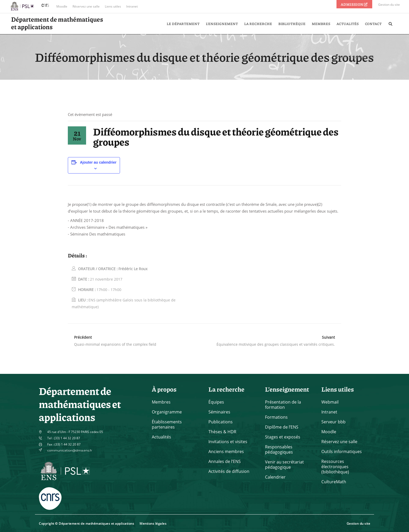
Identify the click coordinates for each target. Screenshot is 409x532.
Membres (161, 402)
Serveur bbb (333, 422)
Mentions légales (153, 524)
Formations (276, 417)
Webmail (330, 402)
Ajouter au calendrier (98, 162)
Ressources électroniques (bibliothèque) (335, 467)
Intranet (132, 6)
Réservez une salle (86, 6)
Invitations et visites (228, 442)
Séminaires (219, 412)
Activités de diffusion (229, 471)
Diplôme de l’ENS (282, 427)
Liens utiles (113, 6)
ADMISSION (354, 4)
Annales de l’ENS (225, 461)
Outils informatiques (342, 451)
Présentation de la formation (283, 405)
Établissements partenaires (167, 424)
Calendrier (275, 477)
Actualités (161, 437)
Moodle (62, 6)
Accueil (341, 57)
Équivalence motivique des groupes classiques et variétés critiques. (276, 344)
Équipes (216, 402)
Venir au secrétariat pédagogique (284, 465)
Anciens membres (226, 451)
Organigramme (167, 412)
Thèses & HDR (222, 432)
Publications (221, 422)
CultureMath (334, 482)
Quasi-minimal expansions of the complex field (115, 344)
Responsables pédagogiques (279, 449)
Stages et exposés (283, 437)
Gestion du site (389, 5)
